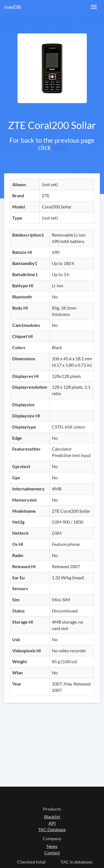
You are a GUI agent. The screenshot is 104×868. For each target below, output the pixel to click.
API (52, 823)
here (59, 147)
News (52, 846)
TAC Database (52, 829)
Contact (52, 853)
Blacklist (52, 817)
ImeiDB (13, 7)
